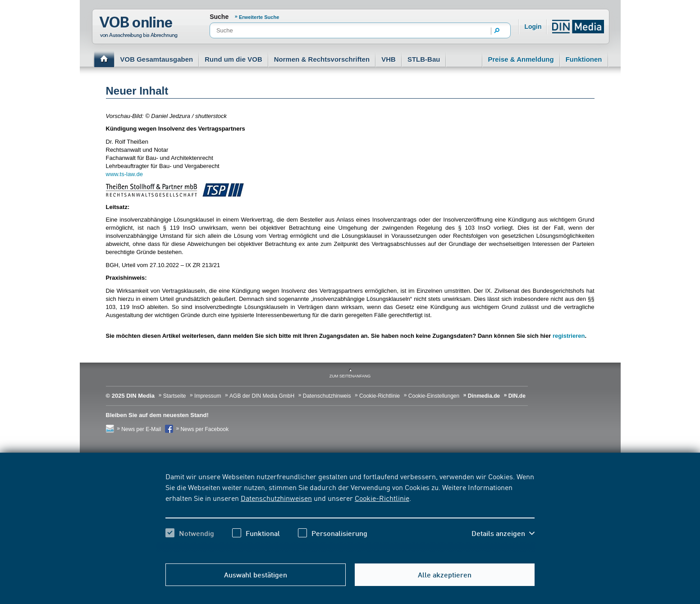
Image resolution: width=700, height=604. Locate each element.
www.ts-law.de (124, 174)
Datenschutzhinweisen (276, 498)
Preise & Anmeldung (521, 59)
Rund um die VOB (233, 59)
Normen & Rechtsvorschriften (322, 59)
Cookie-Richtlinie (382, 498)
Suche (219, 17)
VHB (389, 59)
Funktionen (584, 59)
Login (533, 27)
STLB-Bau (424, 59)
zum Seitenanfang (350, 376)
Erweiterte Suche (259, 17)
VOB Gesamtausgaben (157, 59)
